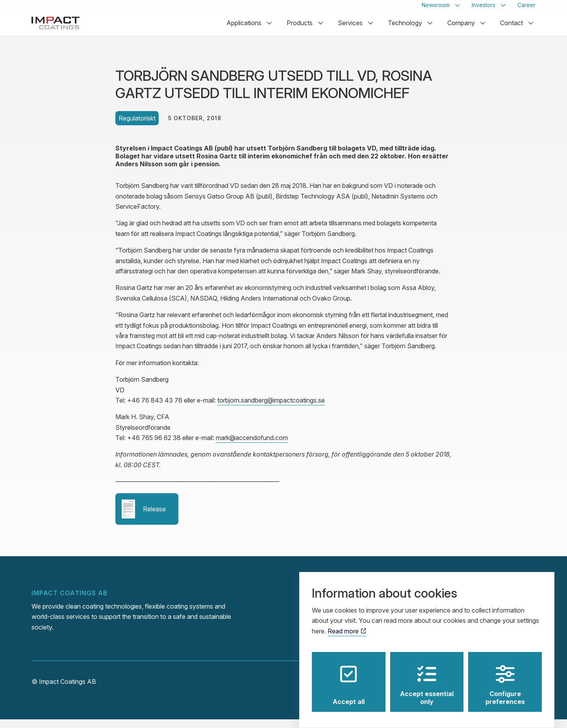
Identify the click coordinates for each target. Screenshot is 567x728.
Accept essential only (427, 678)
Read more (347, 624)
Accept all (349, 678)
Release (144, 517)
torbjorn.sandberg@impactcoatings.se (271, 409)
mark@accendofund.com (252, 446)
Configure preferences (505, 678)
